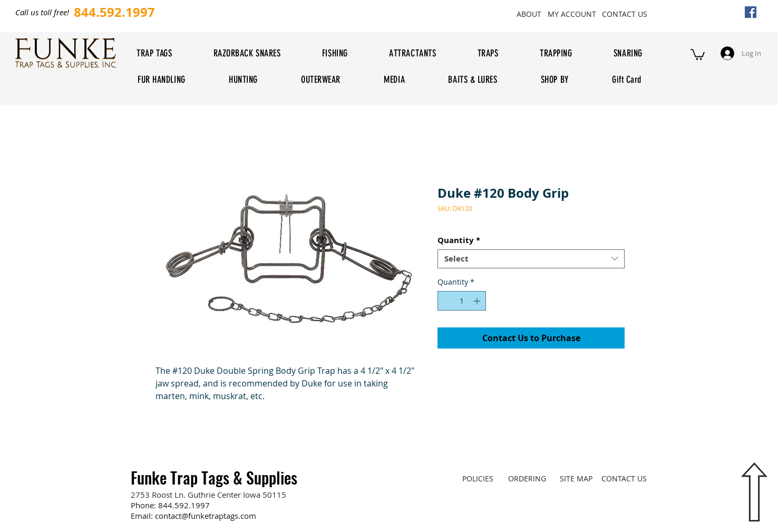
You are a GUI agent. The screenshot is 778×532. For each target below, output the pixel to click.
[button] (698, 54)
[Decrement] (446, 301)
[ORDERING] (527, 479)
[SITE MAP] (576, 479)
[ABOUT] (529, 14)
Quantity (459, 240)
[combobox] (531, 259)
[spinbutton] (462, 301)
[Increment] (478, 301)
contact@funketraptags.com (206, 516)
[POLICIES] (478, 479)
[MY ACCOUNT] (572, 14)
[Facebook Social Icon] (751, 12)
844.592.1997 (184, 505)
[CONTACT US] (624, 14)
